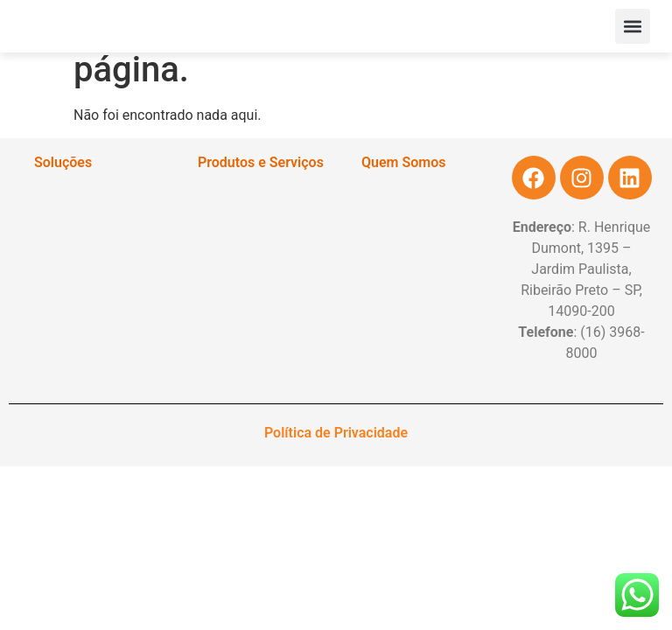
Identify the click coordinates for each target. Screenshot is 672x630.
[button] (633, 26)
